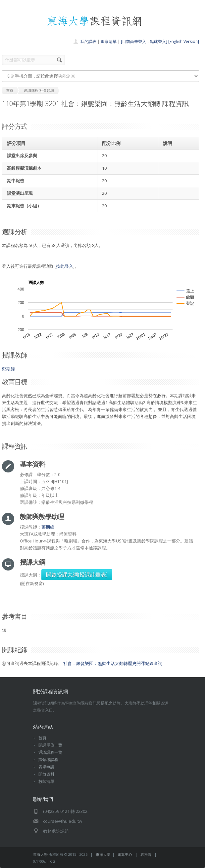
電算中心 (125, 854)
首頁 (42, 738)
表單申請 (46, 767)
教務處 (146, 854)
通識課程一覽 (50, 752)
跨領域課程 (48, 760)
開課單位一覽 (50, 745)
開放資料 (46, 774)
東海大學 (40, 854)
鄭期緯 (8, 369)
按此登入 (65, 266)
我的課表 (88, 41)
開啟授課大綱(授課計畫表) (77, 574)
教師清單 (46, 781)
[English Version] (184, 41)
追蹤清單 (109, 41)
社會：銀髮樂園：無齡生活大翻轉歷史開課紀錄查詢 (113, 663)
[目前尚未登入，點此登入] (144, 41)
